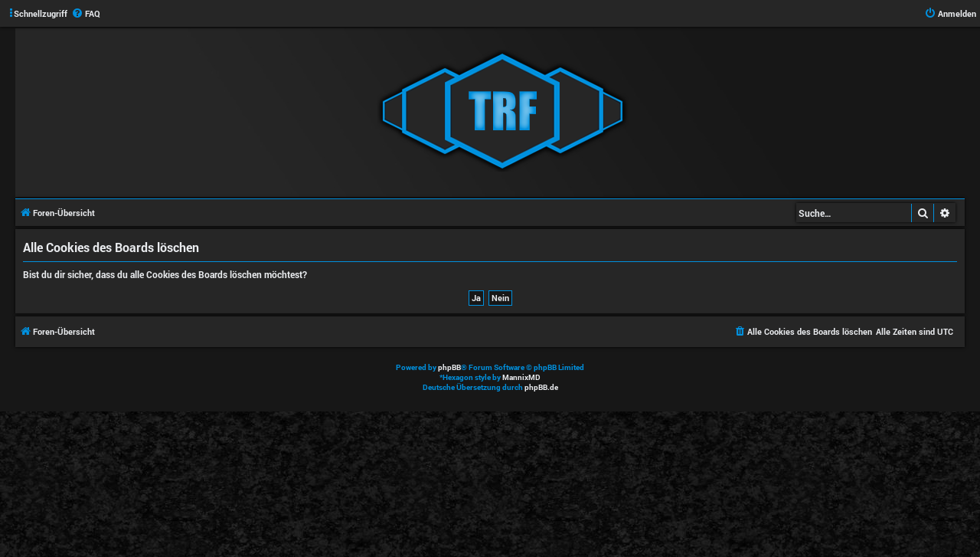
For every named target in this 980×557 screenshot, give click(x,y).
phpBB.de (541, 387)
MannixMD (521, 377)
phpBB (449, 367)
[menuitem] (86, 14)
